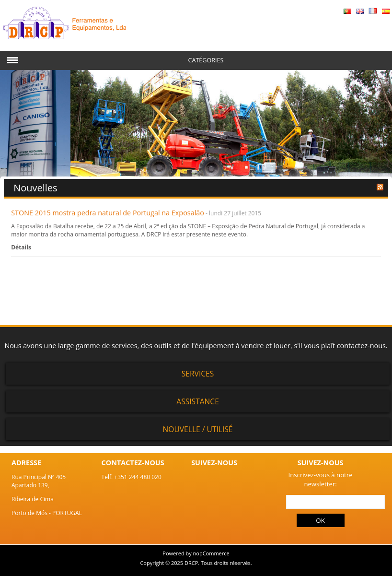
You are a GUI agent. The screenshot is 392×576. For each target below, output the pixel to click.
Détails (21, 247)
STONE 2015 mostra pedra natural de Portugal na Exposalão (108, 213)
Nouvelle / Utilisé (198, 429)
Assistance (198, 401)
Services (198, 374)
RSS (380, 187)
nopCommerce (211, 553)
